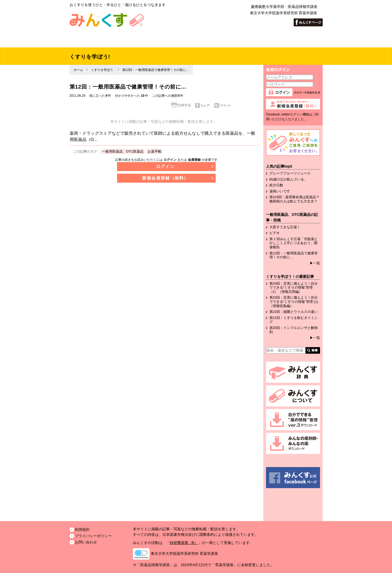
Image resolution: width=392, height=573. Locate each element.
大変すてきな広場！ (285, 227)
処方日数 (276, 185)
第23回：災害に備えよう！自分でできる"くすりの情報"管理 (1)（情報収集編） (294, 302)
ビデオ (275, 233)
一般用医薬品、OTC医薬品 (123, 151)
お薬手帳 (154, 151)
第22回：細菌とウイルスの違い (294, 312)
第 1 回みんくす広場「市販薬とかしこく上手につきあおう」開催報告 (294, 243)
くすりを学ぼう (102, 70)
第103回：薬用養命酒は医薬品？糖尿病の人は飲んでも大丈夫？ (295, 199)
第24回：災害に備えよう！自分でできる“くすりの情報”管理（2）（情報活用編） (294, 288)
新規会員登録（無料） (165, 178)
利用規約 (82, 530)
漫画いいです (280, 191)
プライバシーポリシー (93, 536)
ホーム (78, 70)
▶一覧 (315, 263)
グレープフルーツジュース (290, 173)
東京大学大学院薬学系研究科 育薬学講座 (185, 553)
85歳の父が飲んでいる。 (288, 179)
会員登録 (194, 160)
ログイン (170, 160)
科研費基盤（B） (184, 543)
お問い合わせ (86, 542)
